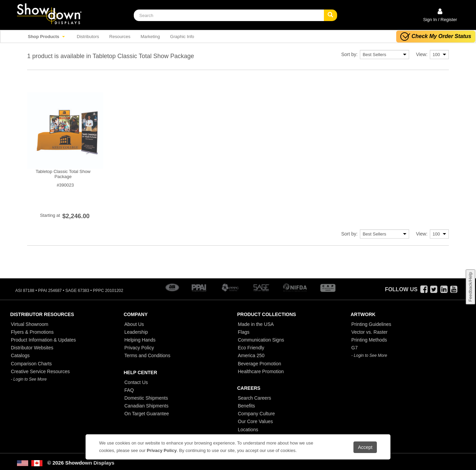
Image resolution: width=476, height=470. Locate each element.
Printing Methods (369, 340)
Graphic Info (182, 37)
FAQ (129, 390)
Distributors (88, 37)
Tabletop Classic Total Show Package (63, 174)
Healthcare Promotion (261, 371)
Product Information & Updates (43, 340)
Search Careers (255, 398)
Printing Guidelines (371, 324)
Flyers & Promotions (32, 332)
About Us (134, 324)
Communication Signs (261, 340)
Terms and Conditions (147, 355)
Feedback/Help (470, 287)
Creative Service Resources (40, 371)
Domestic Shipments (146, 398)
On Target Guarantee (147, 414)
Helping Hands (140, 340)
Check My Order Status (436, 37)
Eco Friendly (251, 348)
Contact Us (136, 382)
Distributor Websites (32, 348)
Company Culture (257, 414)
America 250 (251, 355)
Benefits (247, 406)
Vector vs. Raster (370, 332)
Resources (120, 37)
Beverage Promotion (260, 364)
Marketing (150, 37)
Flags (244, 332)
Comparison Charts (31, 364)
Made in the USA (256, 324)
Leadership (136, 332)
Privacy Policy (139, 348)
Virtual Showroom (30, 324)
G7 (355, 348)
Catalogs (20, 355)
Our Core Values (255, 421)
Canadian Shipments (146, 406)
